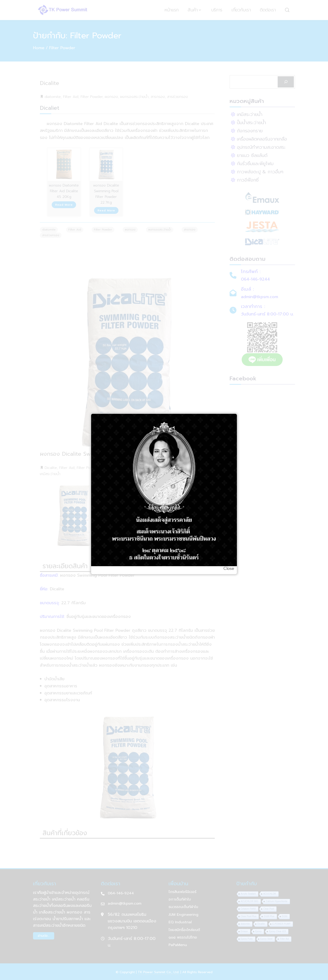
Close (229, 568)
